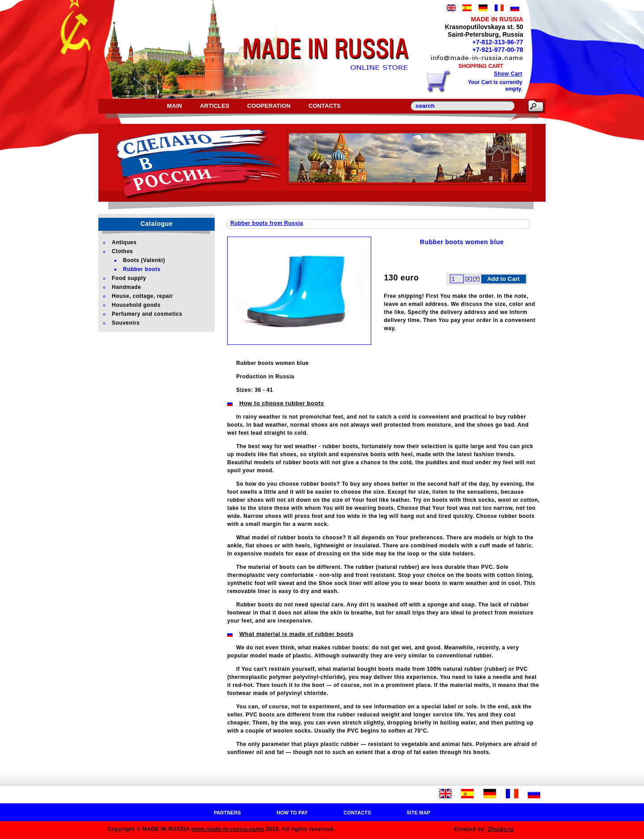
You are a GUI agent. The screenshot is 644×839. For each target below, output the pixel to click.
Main (174, 106)
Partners (227, 813)
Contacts (325, 106)
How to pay (292, 813)
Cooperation (269, 106)
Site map (418, 813)
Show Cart (508, 74)
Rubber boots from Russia (267, 223)
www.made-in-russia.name (228, 829)
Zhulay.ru (501, 829)
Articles (215, 106)
